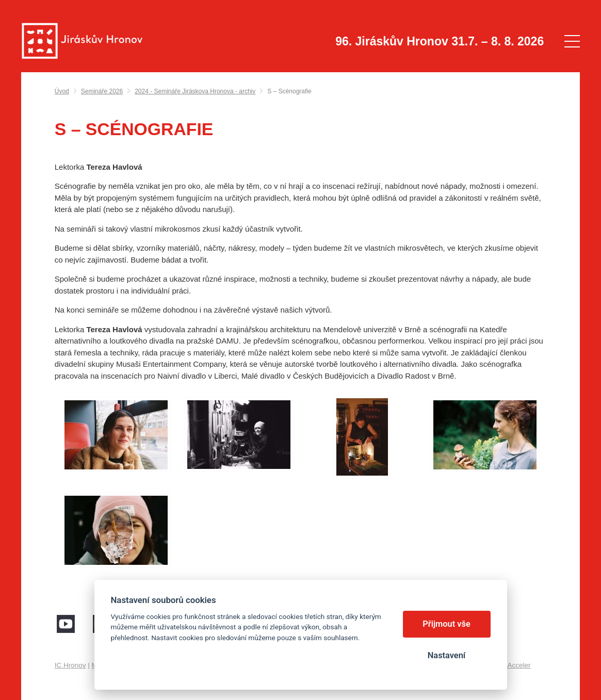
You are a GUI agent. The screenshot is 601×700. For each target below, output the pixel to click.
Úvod (62, 91)
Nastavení (446, 655)
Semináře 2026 (102, 91)
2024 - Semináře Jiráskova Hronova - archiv (195, 91)
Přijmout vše (446, 624)
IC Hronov (70, 665)
